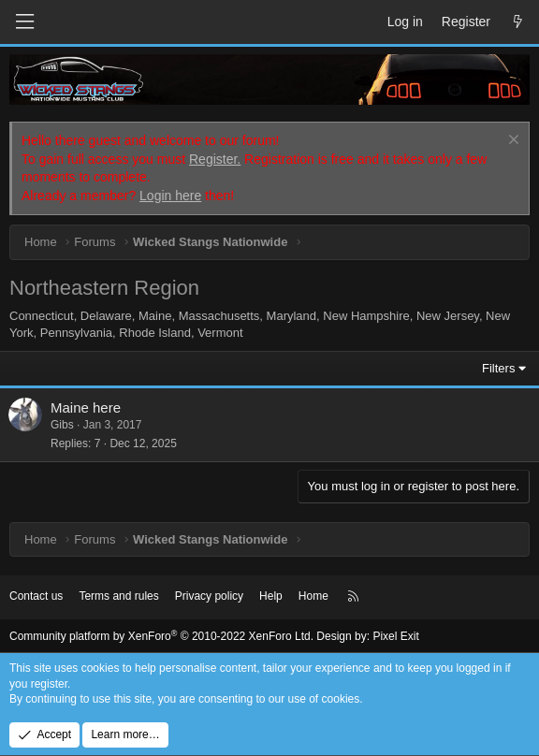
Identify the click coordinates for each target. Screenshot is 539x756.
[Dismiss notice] (511, 142)
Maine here (86, 407)
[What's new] (517, 22)
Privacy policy (209, 596)
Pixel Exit (395, 636)
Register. (215, 159)
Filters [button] (498, 368)
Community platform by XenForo (161, 636)
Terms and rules (118, 596)
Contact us (36, 596)
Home (313, 596)
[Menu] (24, 22)
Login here (170, 196)
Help (271, 596)
